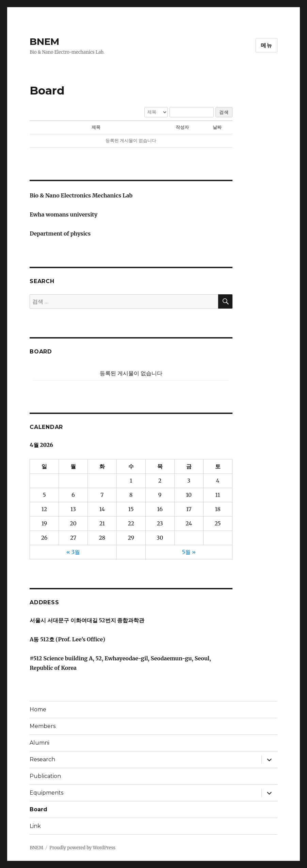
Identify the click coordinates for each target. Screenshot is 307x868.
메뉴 (266, 45)
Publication (45, 776)
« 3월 (73, 552)
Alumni (39, 743)
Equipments (46, 793)
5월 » (189, 552)
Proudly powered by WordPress (82, 848)
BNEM (44, 41)
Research (42, 759)
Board (38, 809)
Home (38, 709)
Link (35, 826)
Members (43, 726)
